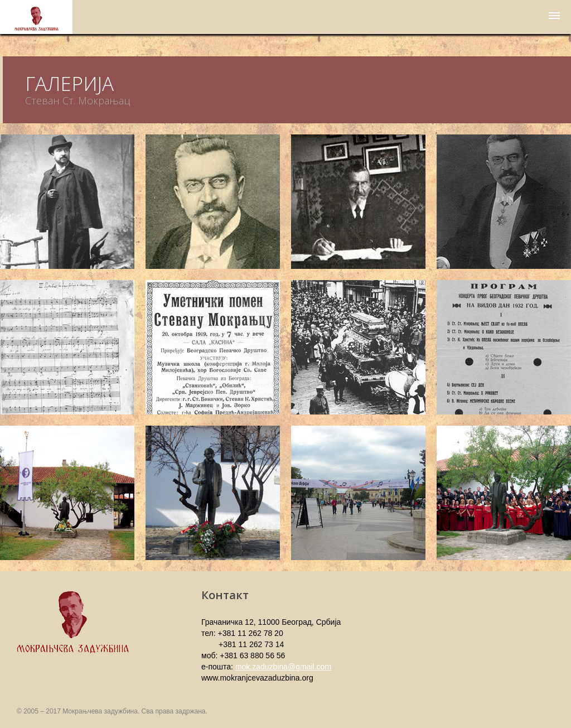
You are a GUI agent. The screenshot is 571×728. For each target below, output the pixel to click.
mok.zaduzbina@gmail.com (283, 667)
